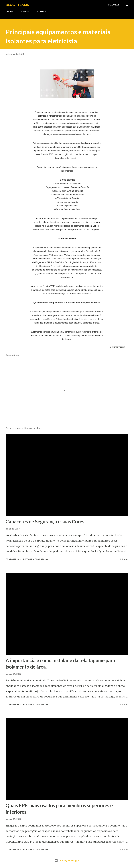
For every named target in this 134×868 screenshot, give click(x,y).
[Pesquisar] (114, 5)
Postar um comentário (36, 559)
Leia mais (124, 559)
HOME (9, 11)
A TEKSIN (24, 11)
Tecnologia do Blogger (67, 860)
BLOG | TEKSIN (17, 5)
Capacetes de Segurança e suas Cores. (45, 521)
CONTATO (41, 11)
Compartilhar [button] (118, 347)
